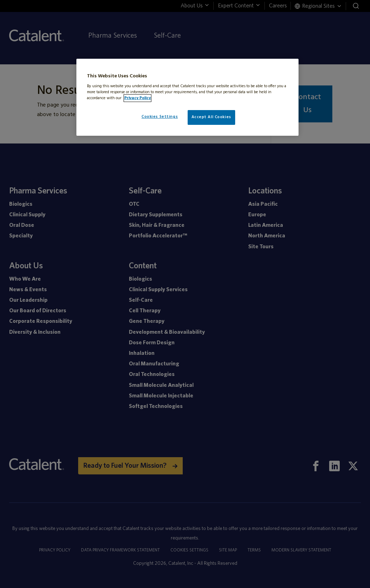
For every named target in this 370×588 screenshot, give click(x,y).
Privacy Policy (137, 98)
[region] (187, 97)
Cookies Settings (160, 117)
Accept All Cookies (211, 117)
